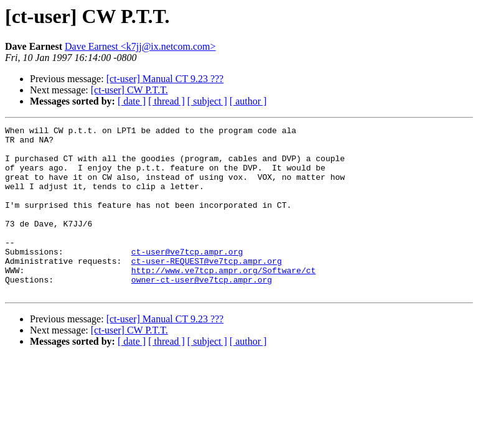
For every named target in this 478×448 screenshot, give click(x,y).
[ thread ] (166, 101)
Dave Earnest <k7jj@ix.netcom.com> (140, 46)
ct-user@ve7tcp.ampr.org (187, 278)
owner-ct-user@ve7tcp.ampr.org (202, 311)
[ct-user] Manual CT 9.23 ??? (165, 79)
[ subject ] (207, 101)
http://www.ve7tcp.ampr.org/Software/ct (223, 300)
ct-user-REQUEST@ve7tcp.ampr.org (207, 289)
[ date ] (132, 101)
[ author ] (248, 101)
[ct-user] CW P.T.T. (129, 90)
